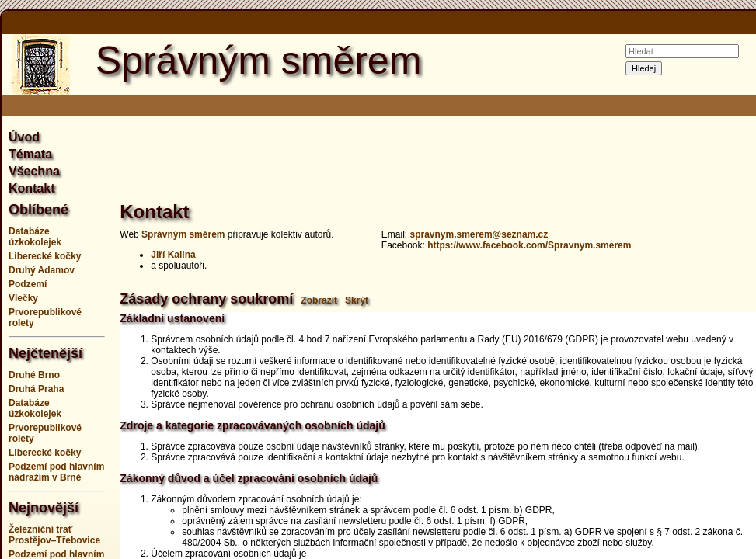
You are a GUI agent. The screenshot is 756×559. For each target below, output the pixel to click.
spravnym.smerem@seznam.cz (479, 234)
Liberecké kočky (45, 256)
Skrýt (357, 300)
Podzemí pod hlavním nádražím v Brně (56, 472)
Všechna (34, 171)
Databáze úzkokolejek (35, 237)
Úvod (24, 137)
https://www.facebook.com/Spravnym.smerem (529, 245)
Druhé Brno (34, 375)
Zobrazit (319, 300)
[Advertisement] (446, 166)
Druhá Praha (36, 389)
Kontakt (32, 188)
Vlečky (23, 298)
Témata (30, 154)
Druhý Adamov (42, 270)
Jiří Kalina (173, 255)
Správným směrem (183, 234)
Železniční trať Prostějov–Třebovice (54, 535)
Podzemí (28, 284)
